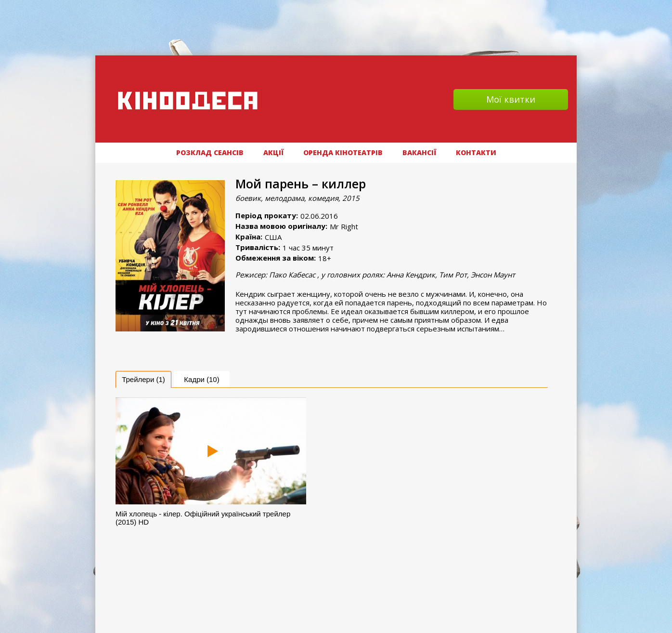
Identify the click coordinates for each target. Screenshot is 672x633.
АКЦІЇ (273, 152)
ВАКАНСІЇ (419, 152)
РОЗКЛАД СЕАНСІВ (210, 152)
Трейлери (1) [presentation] (143, 379)
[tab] (143, 379)
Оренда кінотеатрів (343, 152)
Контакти (476, 152)
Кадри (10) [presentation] (201, 379)
